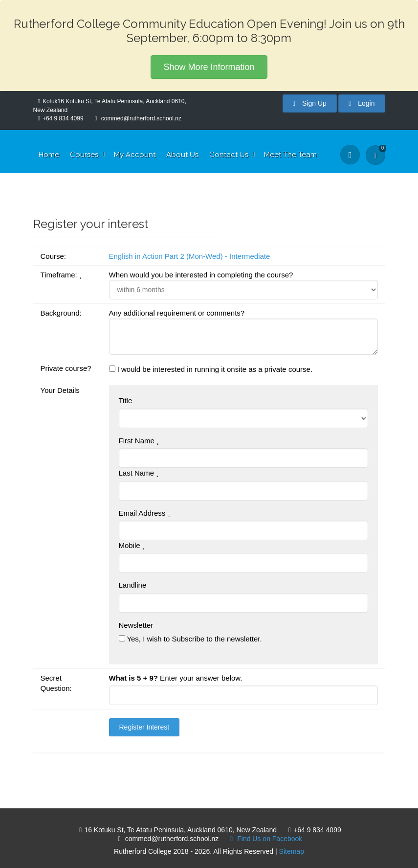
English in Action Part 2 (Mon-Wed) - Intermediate (190, 256)
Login (362, 103)
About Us (182, 155)
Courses (84, 155)
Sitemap (292, 851)
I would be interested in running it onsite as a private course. (211, 369)
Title (126, 400)
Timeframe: (61, 275)
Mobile (132, 545)
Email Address (144, 513)
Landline (133, 585)
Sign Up (310, 103)
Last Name (139, 473)
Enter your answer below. (176, 678)
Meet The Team (290, 155)
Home (49, 155)
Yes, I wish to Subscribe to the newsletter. (190, 639)
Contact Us (229, 155)
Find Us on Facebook (264, 839)
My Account (135, 155)
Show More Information (209, 67)
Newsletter (136, 625)
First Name (139, 441)
